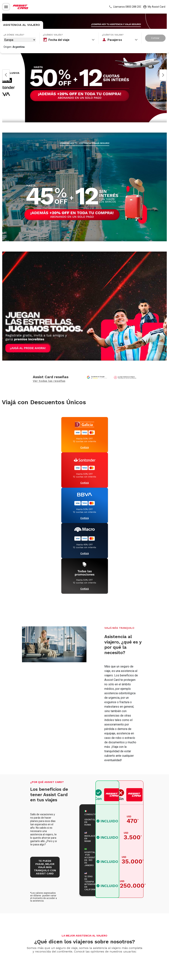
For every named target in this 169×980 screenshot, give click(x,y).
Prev (6, 75)
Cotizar (155, 38)
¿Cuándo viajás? (53, 35)
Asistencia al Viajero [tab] (22, 25)
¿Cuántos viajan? (113, 35)
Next (163, 75)
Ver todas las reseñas (49, 381)
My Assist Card (154, 7)
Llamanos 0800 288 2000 (125, 7)
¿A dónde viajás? (14, 35)
